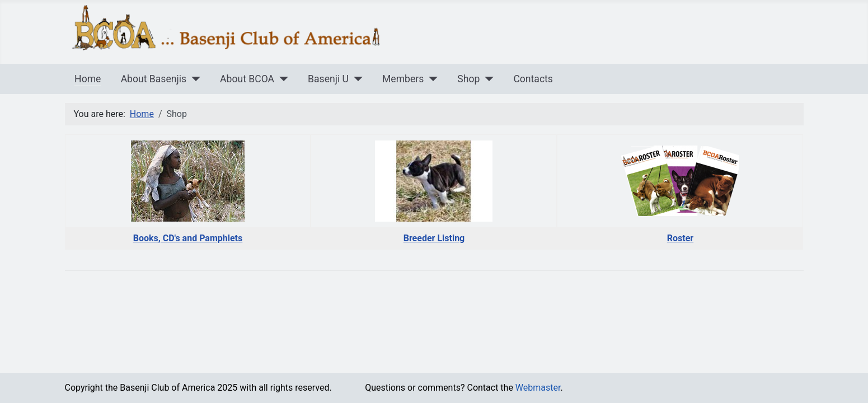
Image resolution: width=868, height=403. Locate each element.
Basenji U (328, 79)
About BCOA (247, 79)
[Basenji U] (356, 79)
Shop (468, 79)
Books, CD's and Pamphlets (188, 238)
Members (403, 79)
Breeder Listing (434, 238)
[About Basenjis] (193, 79)
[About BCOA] (281, 79)
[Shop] (487, 79)
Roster (680, 238)
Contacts (533, 79)
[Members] (431, 79)
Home (88, 79)
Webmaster (538, 388)
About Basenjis (154, 79)
